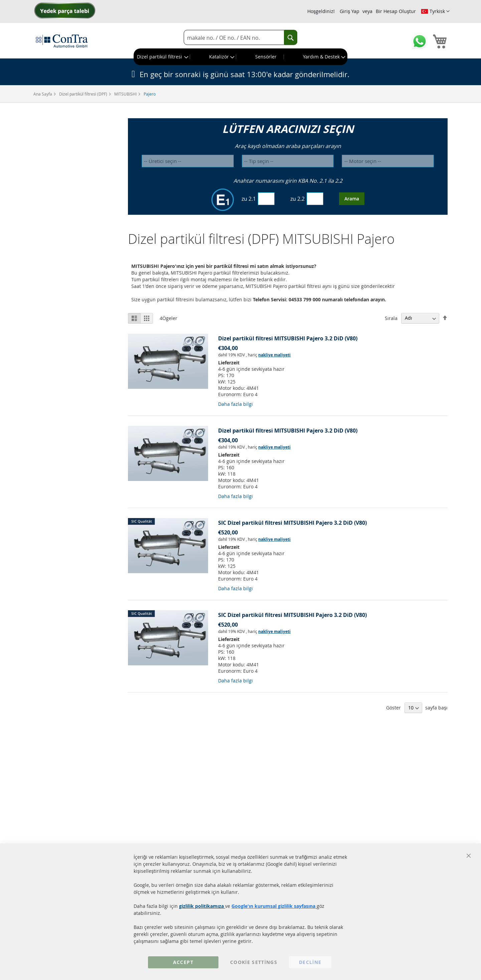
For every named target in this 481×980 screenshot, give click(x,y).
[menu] (240, 57)
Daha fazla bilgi (235, 404)
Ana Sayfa (43, 94)
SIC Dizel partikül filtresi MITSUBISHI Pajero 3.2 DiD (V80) (292, 523)
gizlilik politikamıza (202, 906)
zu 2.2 (297, 199)
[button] (435, 11)
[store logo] (62, 41)
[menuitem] (162, 57)
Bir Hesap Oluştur (396, 11)
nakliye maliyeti (274, 355)
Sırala (391, 318)
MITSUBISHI (126, 94)
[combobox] (240, 38)
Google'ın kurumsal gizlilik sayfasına (274, 906)
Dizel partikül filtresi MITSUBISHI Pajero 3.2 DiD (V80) (288, 338)
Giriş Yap (350, 11)
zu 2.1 (249, 199)
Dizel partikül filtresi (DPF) (84, 94)
